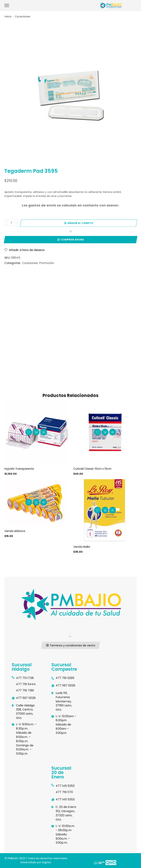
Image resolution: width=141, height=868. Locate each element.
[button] (70, 645)
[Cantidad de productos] (11, 223)
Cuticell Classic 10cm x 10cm (93, 468)
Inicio (8, 16)
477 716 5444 (26, 684)
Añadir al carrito (80, 223)
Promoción (47, 262)
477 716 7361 (25, 690)
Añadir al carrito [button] (36, 431)
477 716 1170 (64, 792)
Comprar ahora (72, 239)
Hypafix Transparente (20, 468)
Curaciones (23, 16)
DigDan (47, 862)
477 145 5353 (65, 785)
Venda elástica (15, 530)
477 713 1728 (25, 677)
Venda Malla (82, 546)
